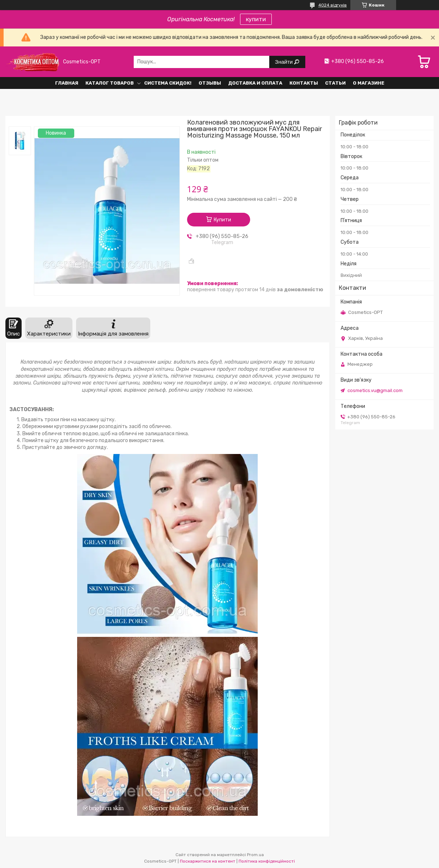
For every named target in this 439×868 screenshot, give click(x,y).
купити (256, 19)
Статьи (335, 83)
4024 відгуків (332, 5)
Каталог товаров (110, 83)
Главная (67, 83)
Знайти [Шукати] (285, 62)
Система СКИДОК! (168, 83)
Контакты (304, 83)
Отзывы (210, 83)
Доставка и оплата (255, 83)
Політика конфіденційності (267, 861)
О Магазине (369, 83)
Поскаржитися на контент (208, 861)
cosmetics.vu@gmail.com (375, 390)
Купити (222, 220)
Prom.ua (255, 855)
